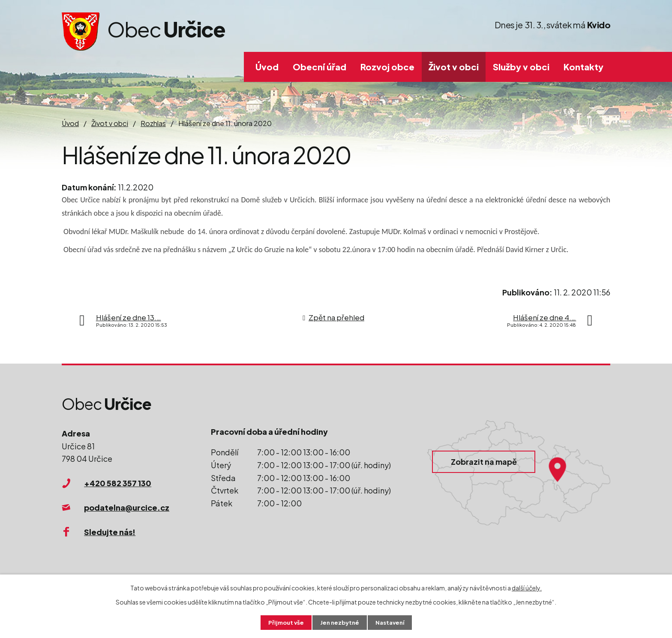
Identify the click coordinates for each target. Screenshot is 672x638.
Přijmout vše (284, 622)
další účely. (527, 587)
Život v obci (454, 67)
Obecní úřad (319, 67)
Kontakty (583, 67)
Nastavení (392, 622)
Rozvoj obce (387, 67)
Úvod (267, 67)
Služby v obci (521, 67)
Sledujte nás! (110, 532)
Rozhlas (153, 123)
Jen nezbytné (339, 622)
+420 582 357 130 (118, 483)
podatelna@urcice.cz (127, 507)
